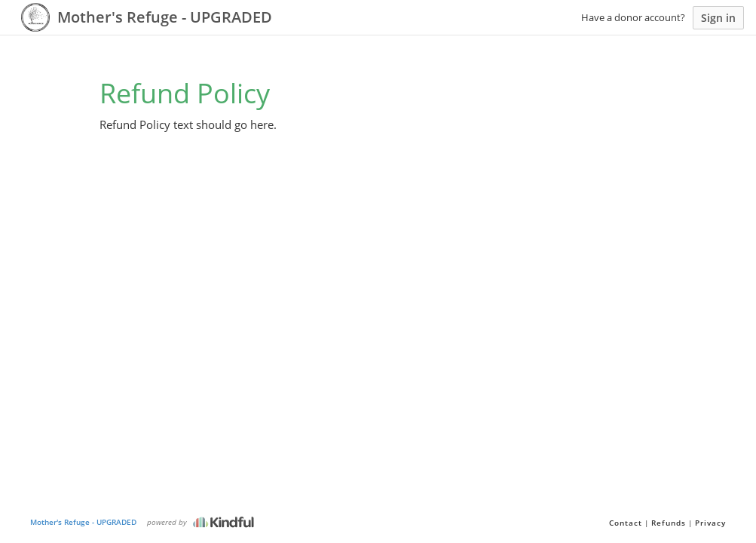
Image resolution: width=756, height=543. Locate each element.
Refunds (669, 523)
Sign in (718, 18)
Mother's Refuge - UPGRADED (83, 522)
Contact (626, 523)
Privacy (710, 523)
